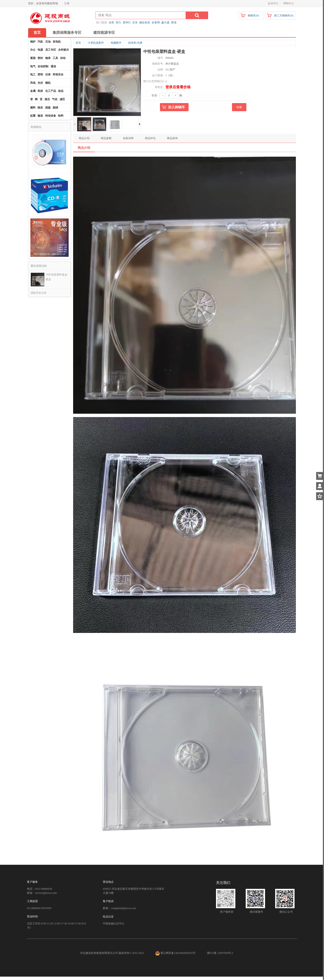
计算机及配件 (96, 43)
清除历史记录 (38, 293)
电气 (33, 66)
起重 (33, 116)
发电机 (57, 42)
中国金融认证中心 (114, 924)
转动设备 (51, 116)
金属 (33, 91)
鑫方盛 (165, 23)
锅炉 (33, 42)
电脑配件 (116, 43)
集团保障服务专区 (67, 33)
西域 (174, 23)
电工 (33, 75)
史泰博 (156, 23)
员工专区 (51, 50)
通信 (53, 66)
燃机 (48, 83)
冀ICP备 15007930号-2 (220, 953)
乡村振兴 (63, 50)
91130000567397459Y (39, 908)
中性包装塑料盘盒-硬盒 (57, 277)
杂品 (61, 91)
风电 (33, 83)
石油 (48, 42)
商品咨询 (172, 138)
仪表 (48, 75)
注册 (67, 3)
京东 (135, 23)
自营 (111, 23)
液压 (47, 99)
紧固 (33, 58)
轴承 (48, 58)
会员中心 (273, 3)
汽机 (40, 42)
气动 (55, 99)
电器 (40, 50)
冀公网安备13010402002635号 (176, 953)
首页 (37, 33)
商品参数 (106, 138)
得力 (118, 23)
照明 (40, 75)
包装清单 (128, 138)
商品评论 (150, 138)
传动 (63, 58)
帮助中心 (289, 3)
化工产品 (51, 91)
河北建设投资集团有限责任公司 (99, 953)
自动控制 (43, 66)
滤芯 (62, 99)
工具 (55, 58)
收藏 (239, 107)
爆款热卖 (145, 23)
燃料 (33, 108)
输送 (40, 116)
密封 (40, 58)
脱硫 (48, 108)
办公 (33, 50)
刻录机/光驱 (135, 43)
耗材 (40, 91)
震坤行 (127, 23)
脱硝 (55, 108)
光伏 (40, 83)
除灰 (40, 108)
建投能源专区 (104, 33)
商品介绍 (84, 138)
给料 (61, 116)
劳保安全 (58, 75)
